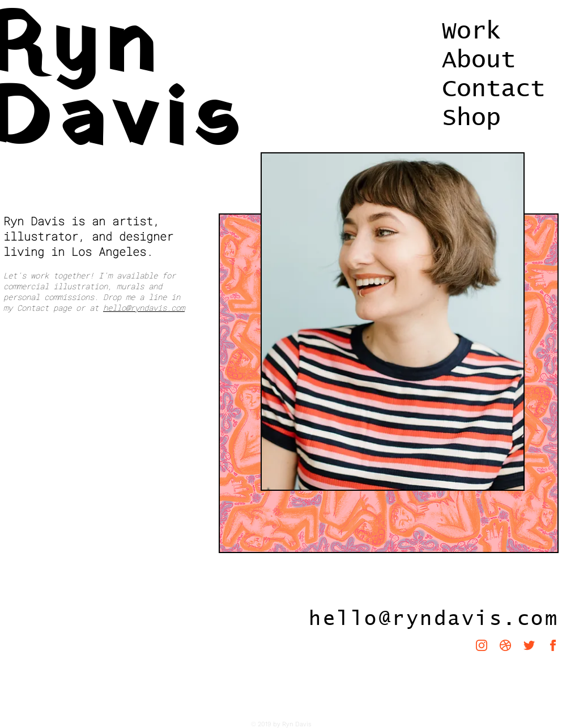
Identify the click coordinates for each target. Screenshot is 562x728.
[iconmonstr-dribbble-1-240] (505, 645)
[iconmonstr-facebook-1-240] (553, 645)
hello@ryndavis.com (144, 308)
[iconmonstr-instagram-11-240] (482, 645)
